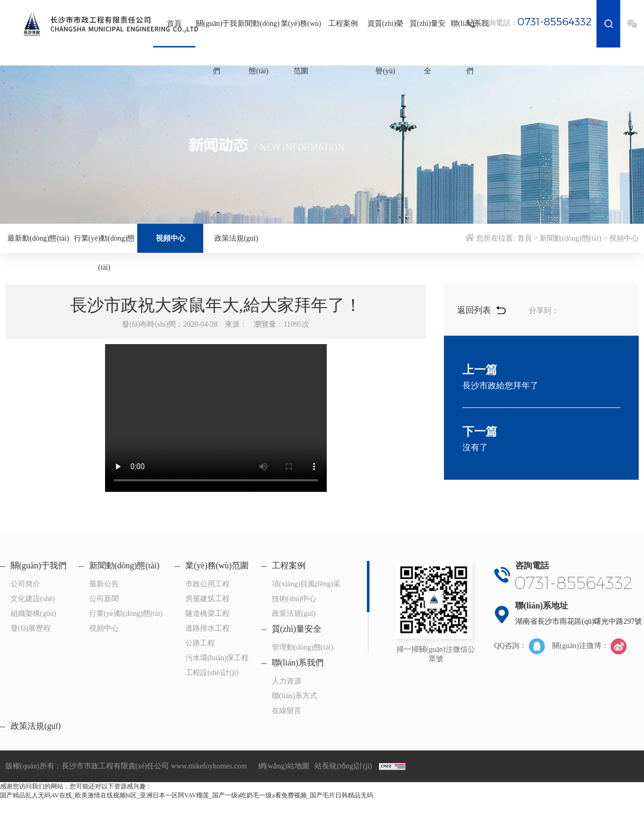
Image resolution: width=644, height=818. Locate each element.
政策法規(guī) (236, 238)
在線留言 (287, 711)
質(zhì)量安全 (428, 47)
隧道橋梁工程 (207, 613)
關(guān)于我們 (217, 47)
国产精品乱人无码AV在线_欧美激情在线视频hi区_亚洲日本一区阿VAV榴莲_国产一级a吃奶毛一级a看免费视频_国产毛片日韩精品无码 (187, 795)
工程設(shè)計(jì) (212, 673)
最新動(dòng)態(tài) (38, 238)
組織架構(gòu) (33, 613)
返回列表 (481, 310)
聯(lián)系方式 (295, 696)
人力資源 (287, 681)
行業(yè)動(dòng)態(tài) (105, 253)
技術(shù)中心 (294, 599)
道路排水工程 (207, 628)
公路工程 (200, 643)
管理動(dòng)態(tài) (303, 647)
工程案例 (343, 23)
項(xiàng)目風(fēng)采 (306, 584)
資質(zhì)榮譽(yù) (385, 47)
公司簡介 (25, 584)
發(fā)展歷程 (31, 628)
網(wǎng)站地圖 (284, 766)
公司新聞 (104, 599)
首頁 (174, 23)
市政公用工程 (207, 584)
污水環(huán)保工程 (217, 658)
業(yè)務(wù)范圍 (301, 47)
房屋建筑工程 (207, 599)
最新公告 (104, 584)
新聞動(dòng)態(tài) (258, 47)
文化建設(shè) (33, 599)
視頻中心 (171, 238)
